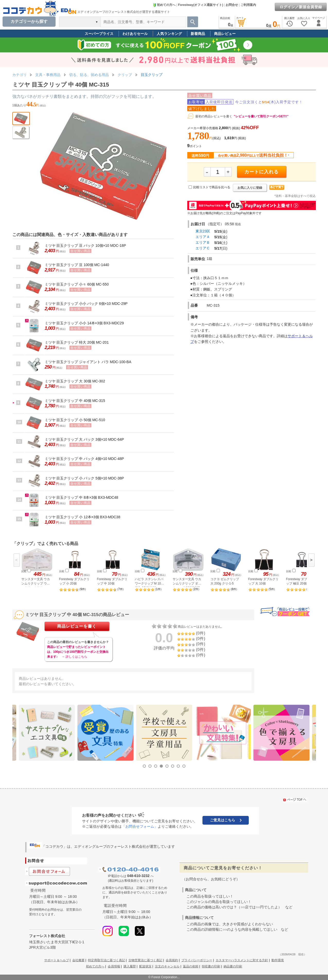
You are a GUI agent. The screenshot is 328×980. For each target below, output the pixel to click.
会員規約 (172, 960)
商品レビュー (225, 34)
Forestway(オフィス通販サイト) (201, 5)
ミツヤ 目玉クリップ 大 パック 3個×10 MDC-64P (84, 439)
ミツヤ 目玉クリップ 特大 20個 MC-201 (77, 342)
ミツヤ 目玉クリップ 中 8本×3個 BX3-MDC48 (82, 497)
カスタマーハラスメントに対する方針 (242, 960)
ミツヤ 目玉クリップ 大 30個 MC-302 (75, 381)
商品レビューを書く (77, 626)
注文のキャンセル (167, 966)
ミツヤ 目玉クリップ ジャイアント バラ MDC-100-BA (88, 362)
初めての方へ (164, 5)
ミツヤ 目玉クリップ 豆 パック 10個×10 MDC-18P (85, 246)
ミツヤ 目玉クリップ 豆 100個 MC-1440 (77, 265)
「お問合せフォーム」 (140, 826)
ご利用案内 (248, 5)
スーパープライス (99, 34)
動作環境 (278, 960)
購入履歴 (130, 966)
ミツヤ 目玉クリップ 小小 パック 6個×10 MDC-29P (86, 304)
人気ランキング (169, 34)
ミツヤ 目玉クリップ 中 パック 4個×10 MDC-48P (84, 459)
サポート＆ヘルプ (57, 960)
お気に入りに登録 (250, 188)
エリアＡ (203, 237)
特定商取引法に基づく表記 (107, 960)
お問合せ (232, 5)
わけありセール (135, 34)
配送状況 (145, 966)
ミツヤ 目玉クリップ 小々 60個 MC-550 (77, 284)
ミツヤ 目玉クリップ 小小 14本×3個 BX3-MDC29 (84, 323)
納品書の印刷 (233, 966)
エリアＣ (203, 248)
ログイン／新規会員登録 (301, 7)
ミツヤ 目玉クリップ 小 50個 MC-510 (75, 420)
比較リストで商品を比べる (212, 187)
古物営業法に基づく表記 (145, 960)
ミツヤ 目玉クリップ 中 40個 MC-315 (75, 401)
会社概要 (78, 960)
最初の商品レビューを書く (214, 116)
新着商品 (198, 34)
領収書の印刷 (211, 966)
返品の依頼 (191, 966)
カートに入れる (261, 172)
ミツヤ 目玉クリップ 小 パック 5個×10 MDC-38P (84, 478)
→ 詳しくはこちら (74, 657)
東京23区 (203, 231)
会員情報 (114, 966)
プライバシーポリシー (197, 960)
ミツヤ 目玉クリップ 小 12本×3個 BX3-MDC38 (83, 517)
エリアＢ (203, 242)
